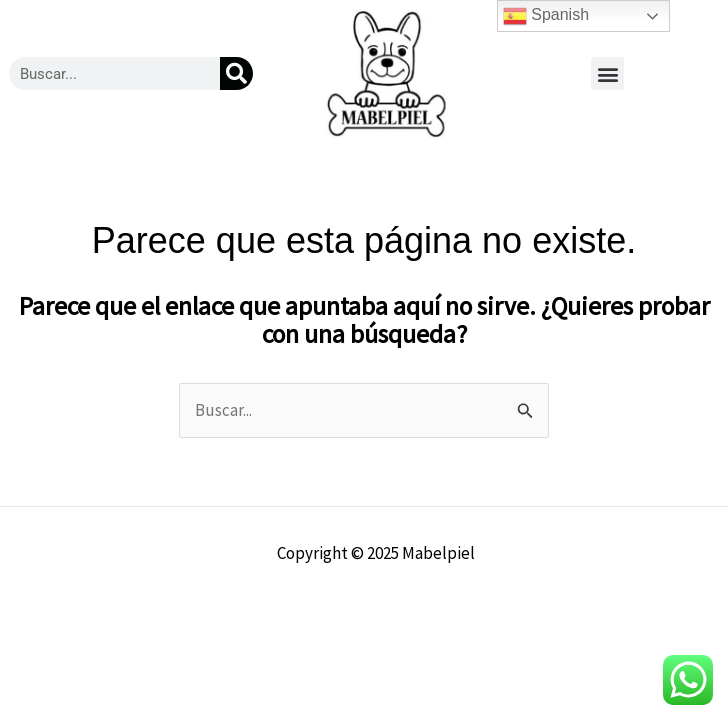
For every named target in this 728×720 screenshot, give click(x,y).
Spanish (546, 16)
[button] (607, 73)
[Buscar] (236, 73)
